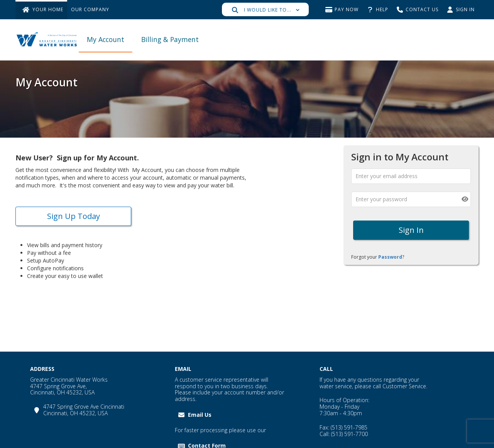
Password (390, 257)
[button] (265, 9)
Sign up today (74, 216)
